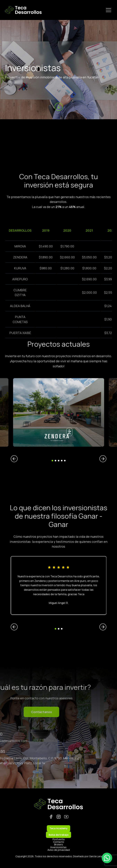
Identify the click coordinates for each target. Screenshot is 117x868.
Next (76, 439)
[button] (107, 858)
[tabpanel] (59, 421)
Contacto (59, 842)
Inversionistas (58, 847)
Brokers (58, 844)
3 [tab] (58, 440)
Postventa (58, 839)
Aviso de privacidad (59, 850)
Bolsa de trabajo (58, 835)
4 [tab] (60, 440)
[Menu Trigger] (109, 10)
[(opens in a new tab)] (21, 421)
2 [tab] (57, 440)
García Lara (95, 856)
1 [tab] (56, 440)
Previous (41, 439)
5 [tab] (61, 440)
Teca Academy (58, 828)
